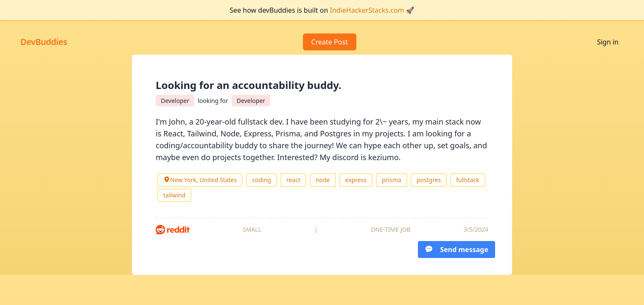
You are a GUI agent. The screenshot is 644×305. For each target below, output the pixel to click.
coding (262, 180)
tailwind (174, 195)
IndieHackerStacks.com (367, 10)
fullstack (468, 180)
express (356, 180)
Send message (456, 249)
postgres (429, 180)
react (293, 180)
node (323, 180)
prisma (392, 180)
